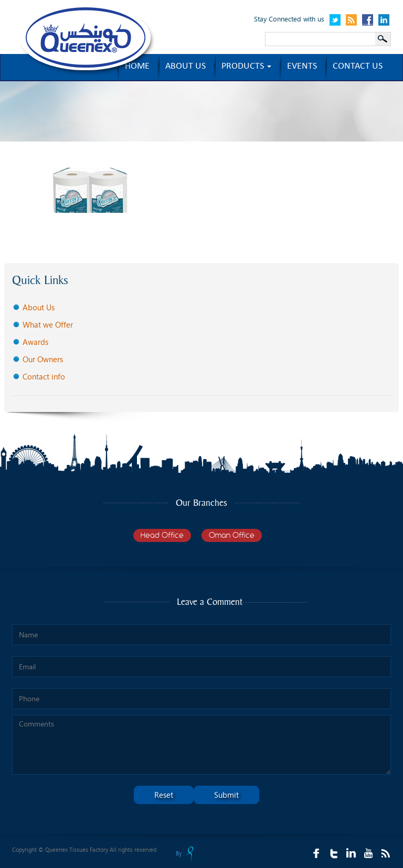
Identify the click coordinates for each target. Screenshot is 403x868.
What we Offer (48, 324)
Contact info (44, 376)
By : (185, 854)
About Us (39, 307)
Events (302, 67)
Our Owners (43, 359)
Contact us (358, 67)
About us (185, 67)
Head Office (162, 535)
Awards (35, 342)
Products (246, 67)
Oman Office (232, 535)
